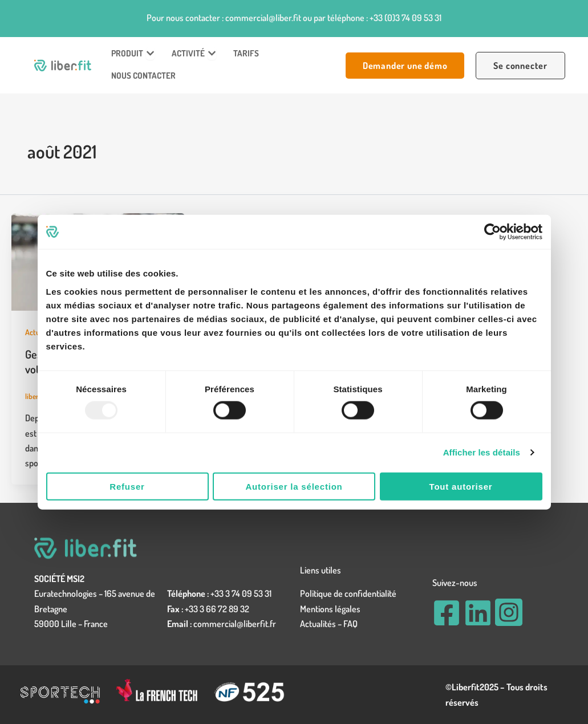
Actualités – (322, 624)
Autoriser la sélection (294, 486)
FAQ (350, 624)
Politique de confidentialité (348, 593)
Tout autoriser (461, 486)
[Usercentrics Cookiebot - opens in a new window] (492, 232)
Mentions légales (330, 609)
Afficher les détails (482, 452)
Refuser (127, 486)
